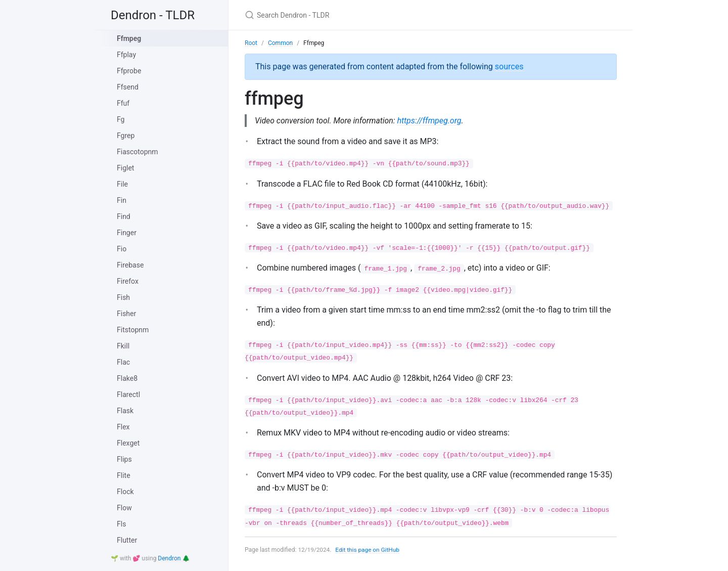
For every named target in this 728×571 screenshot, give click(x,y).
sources (509, 67)
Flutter (127, 540)
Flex (123, 427)
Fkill (123, 346)
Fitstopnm (133, 330)
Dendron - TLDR (153, 15)
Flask (125, 411)
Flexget (128, 443)
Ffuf (123, 103)
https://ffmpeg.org (431, 121)
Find (124, 216)
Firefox (128, 281)
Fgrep (126, 136)
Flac (123, 362)
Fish (123, 297)
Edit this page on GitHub (368, 550)
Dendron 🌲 (174, 558)
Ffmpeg (129, 38)
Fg (121, 119)
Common (280, 43)
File (122, 184)
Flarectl (128, 394)
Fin (122, 200)
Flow (124, 508)
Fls (121, 524)
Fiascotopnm (138, 152)
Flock (125, 492)
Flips (124, 459)
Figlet (125, 168)
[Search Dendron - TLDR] (364, 15)
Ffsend (128, 87)
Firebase (130, 265)
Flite (124, 475)
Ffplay (126, 55)
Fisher (126, 314)
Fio (122, 249)
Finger (127, 233)
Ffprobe (129, 71)
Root (251, 43)
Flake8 (127, 378)
